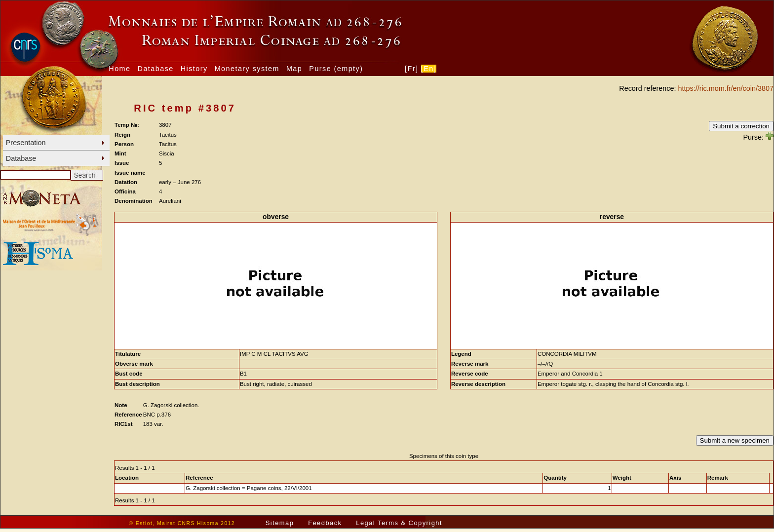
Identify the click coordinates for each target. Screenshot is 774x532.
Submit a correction (741, 126)
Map (294, 69)
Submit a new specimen (735, 440)
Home (119, 69)
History (194, 69)
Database (156, 69)
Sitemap (280, 523)
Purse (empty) (336, 69)
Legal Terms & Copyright (399, 523)
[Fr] (411, 69)
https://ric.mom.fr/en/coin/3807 (726, 88)
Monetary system (247, 69)
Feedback (325, 523)
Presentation (26, 143)
